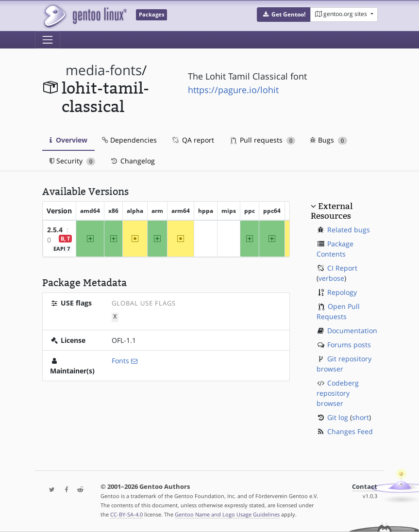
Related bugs (349, 230)
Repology (342, 292)
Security (73, 161)
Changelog (132, 161)
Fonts (120, 360)
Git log (338, 417)
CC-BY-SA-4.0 (126, 514)
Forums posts (349, 345)
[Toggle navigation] (48, 40)
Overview (68, 140)
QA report (193, 140)
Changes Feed (350, 431)
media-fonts (104, 70)
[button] (284, 15)
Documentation (352, 330)
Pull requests (263, 140)
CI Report (342, 268)
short (360, 417)
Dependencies (129, 140)
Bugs (328, 140)
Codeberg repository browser (338, 393)
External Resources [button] (332, 211)
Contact (365, 487)
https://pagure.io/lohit (233, 90)
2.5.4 (55, 230)
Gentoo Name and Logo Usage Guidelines (227, 514)
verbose (331, 278)
